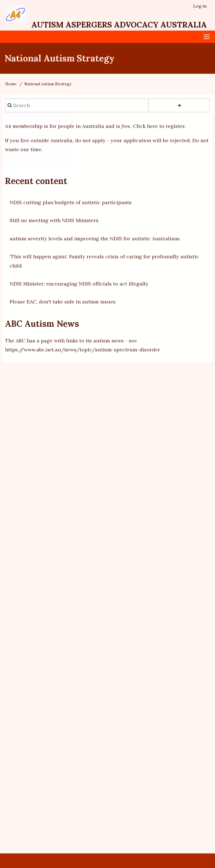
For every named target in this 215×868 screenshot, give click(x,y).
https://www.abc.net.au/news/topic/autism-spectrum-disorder (83, 350)
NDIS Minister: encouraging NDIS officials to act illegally (79, 284)
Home (11, 84)
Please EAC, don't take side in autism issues (63, 302)
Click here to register (159, 126)
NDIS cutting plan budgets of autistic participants (71, 202)
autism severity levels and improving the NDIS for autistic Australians (95, 239)
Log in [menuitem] (200, 6)
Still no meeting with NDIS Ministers (54, 220)
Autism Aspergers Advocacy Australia (119, 25)
